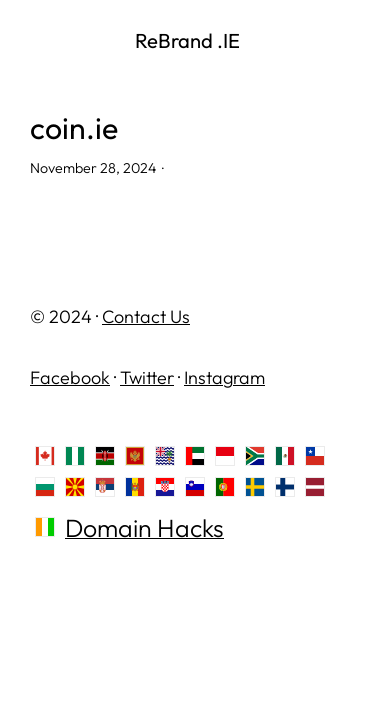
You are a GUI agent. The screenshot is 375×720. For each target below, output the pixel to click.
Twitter (147, 377)
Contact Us (146, 316)
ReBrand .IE (187, 40)
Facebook (70, 377)
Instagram (224, 377)
